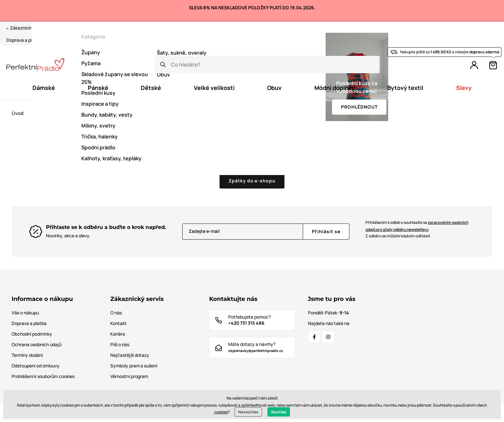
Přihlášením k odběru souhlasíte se (417, 226)
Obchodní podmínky (32, 334)
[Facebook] (314, 337)
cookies (221, 412)
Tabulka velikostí (113, 40)
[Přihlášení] (474, 65)
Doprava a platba (24, 40)
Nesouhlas (248, 412)
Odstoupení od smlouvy (36, 366)
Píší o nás (120, 344)
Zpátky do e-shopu (252, 181)
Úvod (18, 113)
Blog (359, 28)
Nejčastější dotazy (130, 355)
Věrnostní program (405, 28)
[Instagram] (328, 337)
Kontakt (79, 40)
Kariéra (118, 334)
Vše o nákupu (25, 313)
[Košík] (493, 65)
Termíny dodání (27, 355)
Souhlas (279, 412)
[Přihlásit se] (326, 232)
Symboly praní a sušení (134, 366)
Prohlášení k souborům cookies (43, 376)
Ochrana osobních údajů (36, 344)
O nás (56, 40)
